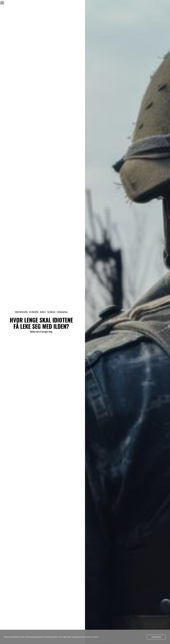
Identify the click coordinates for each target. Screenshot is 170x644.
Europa (34, 312)
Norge (51, 312)
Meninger (21, 312)
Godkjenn (156, 637)
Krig (43, 312)
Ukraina (62, 312)
